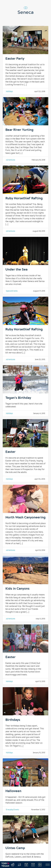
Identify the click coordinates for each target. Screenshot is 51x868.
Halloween (13, 791)
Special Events (12, 291)
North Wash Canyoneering (26, 518)
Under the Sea (16, 270)
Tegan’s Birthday (18, 398)
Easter (10, 452)
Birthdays (13, 720)
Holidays (9, 91)
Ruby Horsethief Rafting (24, 198)
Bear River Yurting (19, 130)
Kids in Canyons (17, 589)
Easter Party (15, 59)
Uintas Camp (15, 848)
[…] (25, 85)
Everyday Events (12, 810)
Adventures (11, 160)
